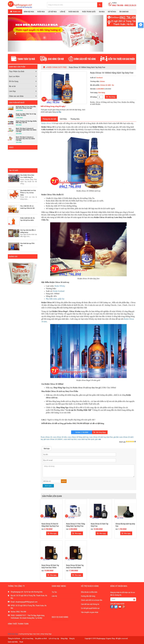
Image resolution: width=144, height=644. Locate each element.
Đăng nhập (64, 638)
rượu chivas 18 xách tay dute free (101, 437)
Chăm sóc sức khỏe (16, 96)
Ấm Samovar (124, 12)
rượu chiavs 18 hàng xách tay (78, 437)
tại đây (59, 112)
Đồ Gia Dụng (14, 81)
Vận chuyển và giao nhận (90, 612)
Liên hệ (63, 12)
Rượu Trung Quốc (89, 12)
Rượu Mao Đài (74, 12)
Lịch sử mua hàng (28, 638)
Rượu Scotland (59, 291)
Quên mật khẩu (13, 642)
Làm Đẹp (12, 91)
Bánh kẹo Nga (29, 12)
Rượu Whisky (60, 286)
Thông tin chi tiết (49, 119)
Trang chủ (15, 12)
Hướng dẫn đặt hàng (88, 596)
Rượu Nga (41, 12)
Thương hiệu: (95, 81)
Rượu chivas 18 (47, 123)
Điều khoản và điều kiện (89, 592)
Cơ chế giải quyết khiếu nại (90, 608)
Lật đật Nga (52, 12)
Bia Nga (102, 12)
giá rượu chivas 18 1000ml (53, 439)
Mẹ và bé (12, 86)
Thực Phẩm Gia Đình (17, 71)
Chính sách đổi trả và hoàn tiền (92, 600)
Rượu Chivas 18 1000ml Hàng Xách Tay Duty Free (112, 73)
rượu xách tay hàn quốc (86, 439)
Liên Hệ (54, 596)
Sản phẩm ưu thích (41, 638)
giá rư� (98, 439)
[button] (15, 33)
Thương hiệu (75, 119)
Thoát (21, 642)
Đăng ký (72, 638)
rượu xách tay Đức (70, 439)
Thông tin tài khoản (14, 638)
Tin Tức (54, 592)
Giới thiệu (63, 119)
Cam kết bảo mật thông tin (90, 604)
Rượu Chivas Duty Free (57, 67)
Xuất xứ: (96, 78)
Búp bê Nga (112, 12)
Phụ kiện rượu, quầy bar (55, 299)
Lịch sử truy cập (54, 638)
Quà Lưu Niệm (14, 76)
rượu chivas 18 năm (60, 437)
